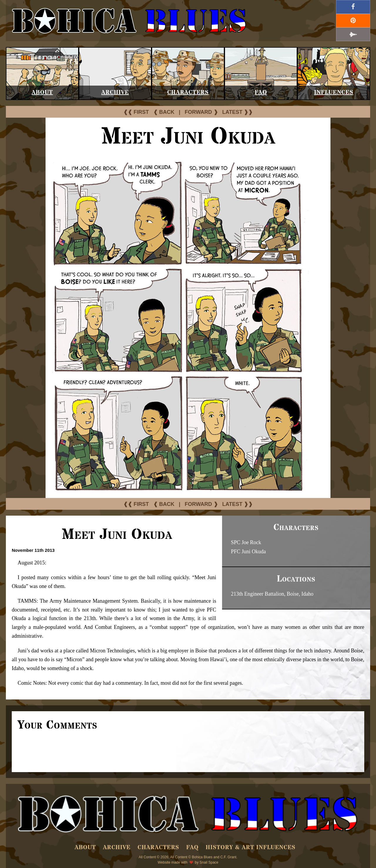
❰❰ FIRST (136, 112)
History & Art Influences (251, 848)
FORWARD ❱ (201, 112)
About (42, 93)
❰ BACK (164, 112)
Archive (115, 93)
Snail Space (209, 862)
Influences (334, 93)
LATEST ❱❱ (238, 112)
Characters (188, 93)
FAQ (261, 93)
